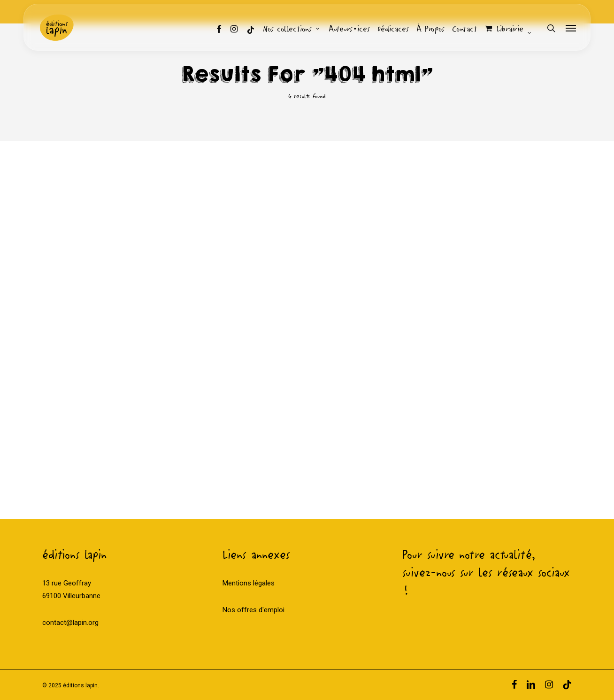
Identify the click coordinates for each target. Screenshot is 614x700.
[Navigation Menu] (571, 28)
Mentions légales (249, 583)
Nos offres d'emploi (253, 610)
